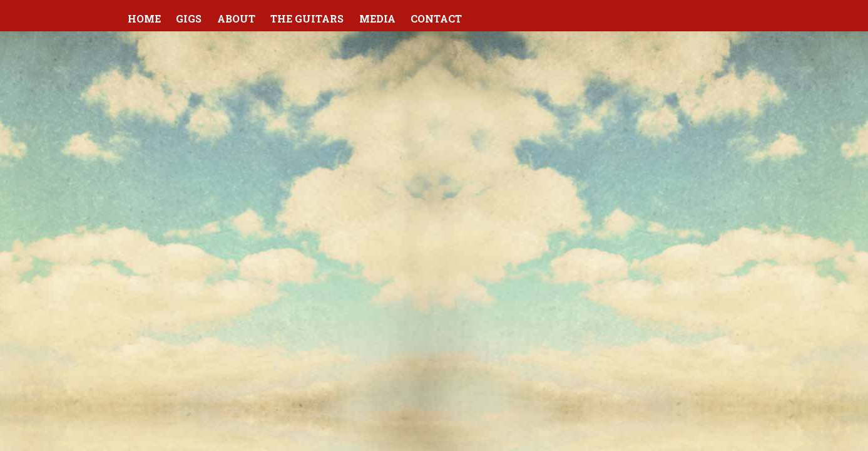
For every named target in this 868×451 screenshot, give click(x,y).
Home (144, 18)
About (236, 18)
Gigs (189, 18)
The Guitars (307, 18)
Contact (436, 18)
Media (377, 18)
